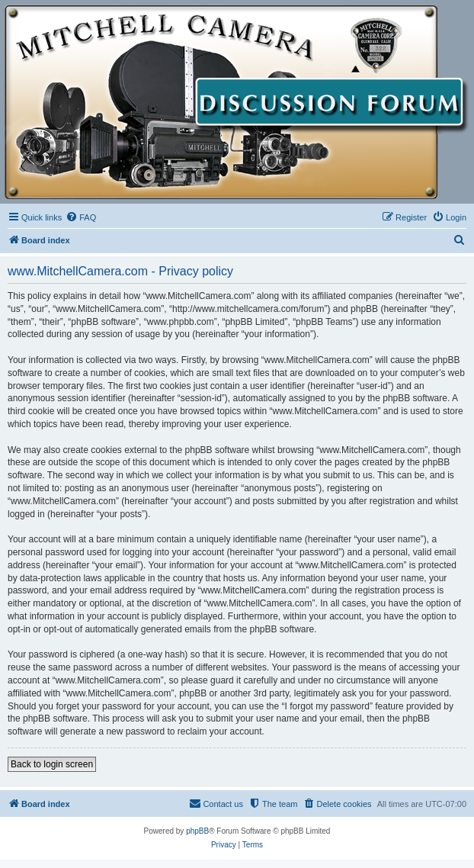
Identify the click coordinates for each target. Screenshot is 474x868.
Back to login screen (52, 764)
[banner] (237, 102)
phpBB (197, 831)
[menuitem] (81, 217)
